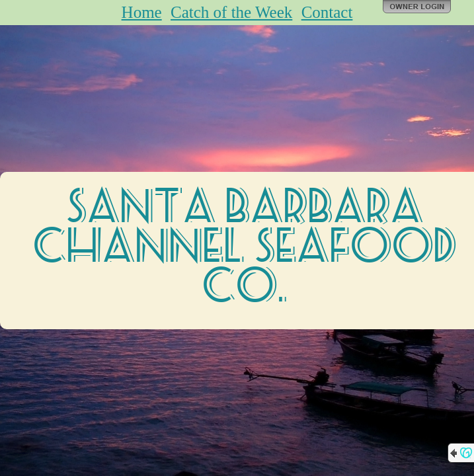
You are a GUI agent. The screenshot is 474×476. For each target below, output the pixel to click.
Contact (327, 12)
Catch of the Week (231, 12)
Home (142, 12)
